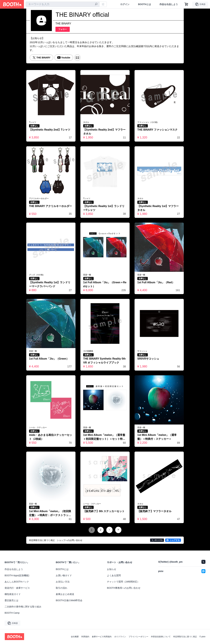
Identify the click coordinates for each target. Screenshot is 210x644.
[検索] (96, 4)
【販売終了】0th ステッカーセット (104, 511)
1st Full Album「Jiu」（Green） (49, 359)
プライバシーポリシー (138, 637)
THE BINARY (63, 24)
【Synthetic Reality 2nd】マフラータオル (104, 132)
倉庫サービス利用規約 (102, 637)
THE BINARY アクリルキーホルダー (50, 206)
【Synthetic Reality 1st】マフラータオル (158, 208)
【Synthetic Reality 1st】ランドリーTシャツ (104, 208)
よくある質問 (114, 575)
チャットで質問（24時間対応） (123, 582)
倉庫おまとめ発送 (65, 594)
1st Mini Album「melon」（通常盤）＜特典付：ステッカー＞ (157, 437)
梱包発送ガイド (13, 594)
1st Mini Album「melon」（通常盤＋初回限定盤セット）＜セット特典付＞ (104, 437)
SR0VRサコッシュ (148, 359)
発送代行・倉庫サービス (17, 588)
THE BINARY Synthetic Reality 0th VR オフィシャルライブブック (104, 361)
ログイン (125, 4)
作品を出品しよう (169, 4)
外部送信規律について (161, 637)
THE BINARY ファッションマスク (157, 130)
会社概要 (75, 637)
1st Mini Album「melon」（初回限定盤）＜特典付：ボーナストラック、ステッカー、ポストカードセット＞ (50, 514)
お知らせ (112, 569)
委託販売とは (11, 600)
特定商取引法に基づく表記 (185, 637)
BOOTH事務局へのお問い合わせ (124, 588)
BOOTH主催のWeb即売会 (69, 600)
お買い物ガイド (64, 575)
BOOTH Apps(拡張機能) (17, 575)
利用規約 (85, 637)
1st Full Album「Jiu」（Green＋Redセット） (105, 284)
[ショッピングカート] (186, 4)
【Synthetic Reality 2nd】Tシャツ (50, 130)
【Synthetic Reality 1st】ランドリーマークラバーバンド (50, 284)
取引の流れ (62, 588)
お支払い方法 (63, 582)
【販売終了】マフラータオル (154, 511)
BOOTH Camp (12, 613)
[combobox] (63, 4)
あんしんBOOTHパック (17, 582)
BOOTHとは (144, 4)
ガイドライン (120, 637)
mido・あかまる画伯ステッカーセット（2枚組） (51, 437)
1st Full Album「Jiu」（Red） (156, 282)
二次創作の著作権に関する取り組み (23, 607)
